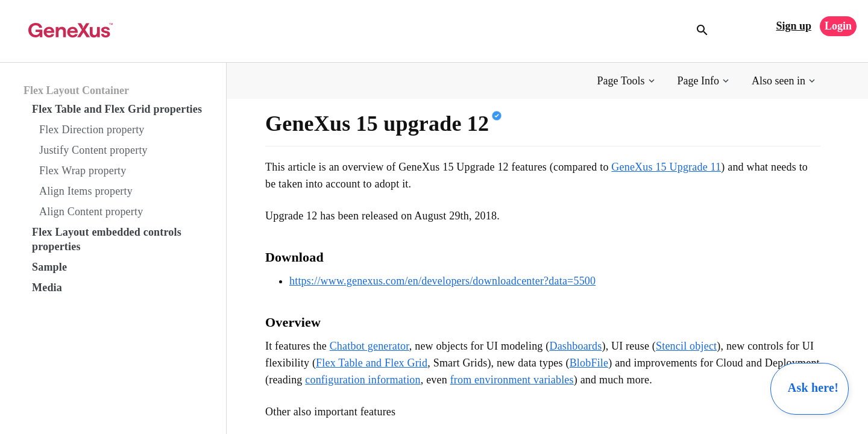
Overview (293, 322)
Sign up (794, 26)
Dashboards (575, 346)
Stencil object (686, 346)
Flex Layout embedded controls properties (107, 239)
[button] (627, 81)
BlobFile (589, 363)
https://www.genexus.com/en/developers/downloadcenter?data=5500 (442, 281)
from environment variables (512, 380)
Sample (49, 267)
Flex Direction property (92, 130)
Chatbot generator (370, 346)
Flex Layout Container (76, 90)
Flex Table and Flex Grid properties (117, 109)
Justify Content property (93, 150)
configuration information (363, 380)
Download (294, 257)
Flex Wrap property (83, 171)
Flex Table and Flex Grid (372, 363)
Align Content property (91, 212)
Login (838, 26)
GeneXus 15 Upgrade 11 (666, 167)
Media (47, 288)
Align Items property (86, 191)
